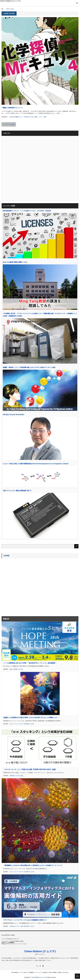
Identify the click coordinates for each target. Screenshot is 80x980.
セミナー (18, 926)
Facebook (45, 972)
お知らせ (26, 972)
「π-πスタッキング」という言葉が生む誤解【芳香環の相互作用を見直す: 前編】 (30, 769)
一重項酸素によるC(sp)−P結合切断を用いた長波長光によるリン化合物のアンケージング (33, 865)
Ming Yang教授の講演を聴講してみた (15, 262)
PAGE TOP (77, 976)
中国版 (59, 972)
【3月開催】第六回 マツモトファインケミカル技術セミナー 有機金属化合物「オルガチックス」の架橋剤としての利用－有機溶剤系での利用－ (40, 315)
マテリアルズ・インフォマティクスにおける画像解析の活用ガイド (25, 920)
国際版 (55, 972)
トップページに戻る (9, 124)
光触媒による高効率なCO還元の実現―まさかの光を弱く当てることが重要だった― (31, 717)
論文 (22, 776)
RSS (43, 966)
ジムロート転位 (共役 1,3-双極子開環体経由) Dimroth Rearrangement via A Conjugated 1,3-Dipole (36, 464)
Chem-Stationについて (17, 972)
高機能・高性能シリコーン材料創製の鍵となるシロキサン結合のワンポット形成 (29, 367)
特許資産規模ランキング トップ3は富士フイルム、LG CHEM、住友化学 (27, 211)
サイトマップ (38, 972)
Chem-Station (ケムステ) (40, 951)
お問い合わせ (66, 972)
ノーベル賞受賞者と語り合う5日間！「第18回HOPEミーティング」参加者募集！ (30, 663)
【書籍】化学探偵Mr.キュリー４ (12, 108)
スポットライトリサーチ (17, 724)
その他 (11, 117)
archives (12, 926)
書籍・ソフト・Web (40, 117)
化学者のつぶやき (29, 117)
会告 (11, 669)
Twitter (50, 972)
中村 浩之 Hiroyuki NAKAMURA (13, 415)
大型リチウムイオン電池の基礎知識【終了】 (17, 491)
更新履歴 (31, 972)
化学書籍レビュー (18, 117)
